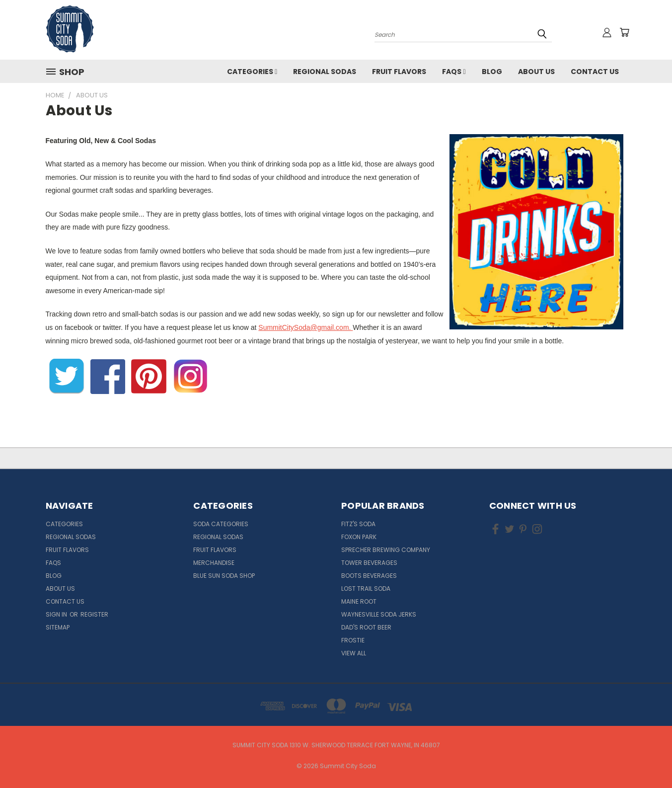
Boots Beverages (369, 576)
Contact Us (595, 72)
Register (94, 614)
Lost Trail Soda (366, 589)
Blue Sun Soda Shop (224, 576)
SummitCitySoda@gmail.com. (305, 327)
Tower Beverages (369, 563)
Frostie (353, 640)
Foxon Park (359, 537)
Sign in (57, 614)
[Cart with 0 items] (624, 32)
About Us (536, 72)
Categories (252, 72)
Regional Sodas (325, 72)
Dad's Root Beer (366, 627)
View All (354, 653)
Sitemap (58, 627)
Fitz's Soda (358, 524)
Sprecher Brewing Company (386, 550)
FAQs (454, 72)
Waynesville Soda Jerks (379, 614)
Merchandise (214, 563)
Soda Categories (221, 524)
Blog (492, 72)
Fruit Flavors (399, 72)
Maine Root (359, 601)
